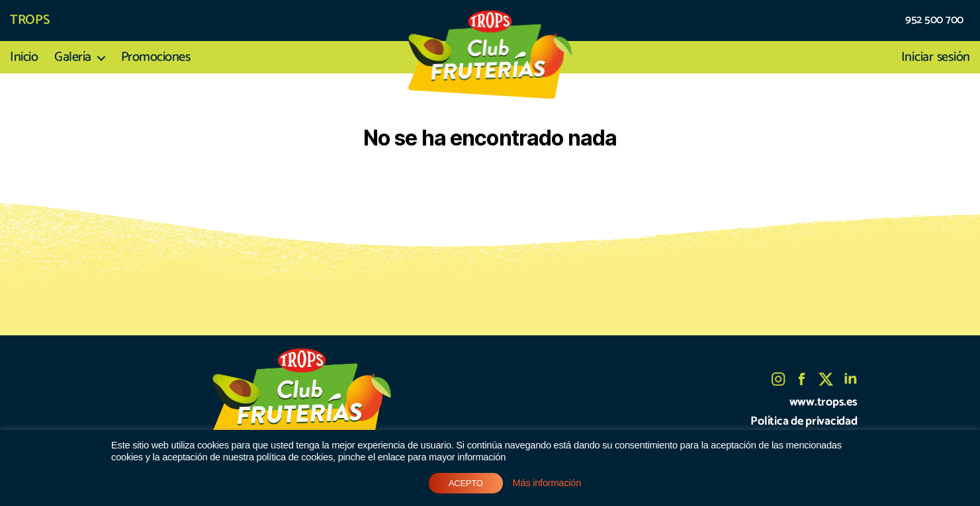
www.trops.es (824, 402)
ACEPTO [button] (466, 483)
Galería (73, 58)
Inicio (24, 58)
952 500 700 (934, 21)
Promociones (156, 58)
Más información (547, 483)
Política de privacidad (804, 421)
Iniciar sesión (936, 58)
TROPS (30, 21)
